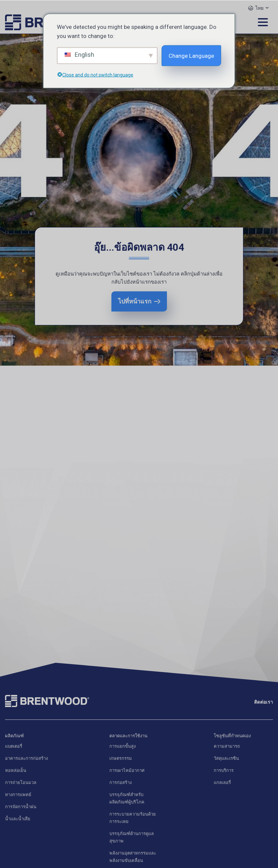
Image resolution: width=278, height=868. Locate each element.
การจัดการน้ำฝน (21, 807)
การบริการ (224, 770)
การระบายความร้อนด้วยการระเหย (133, 818)
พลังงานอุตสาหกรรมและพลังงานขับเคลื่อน (133, 857)
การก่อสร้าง (120, 782)
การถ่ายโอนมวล (21, 782)
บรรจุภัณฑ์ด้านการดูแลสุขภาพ (132, 837)
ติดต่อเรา (264, 702)
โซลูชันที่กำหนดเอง (232, 736)
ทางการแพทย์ (18, 795)
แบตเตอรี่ (14, 746)
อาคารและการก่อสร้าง (26, 758)
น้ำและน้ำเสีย (18, 819)
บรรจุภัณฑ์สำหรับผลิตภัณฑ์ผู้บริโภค (127, 798)
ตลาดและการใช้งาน (128, 736)
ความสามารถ (227, 746)
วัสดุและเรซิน (226, 758)
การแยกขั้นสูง (123, 746)
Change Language (191, 55)
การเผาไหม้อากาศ (127, 770)
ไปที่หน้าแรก (135, 301)
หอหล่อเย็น (16, 770)
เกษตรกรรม (121, 758)
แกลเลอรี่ (222, 782)
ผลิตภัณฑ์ (14, 736)
